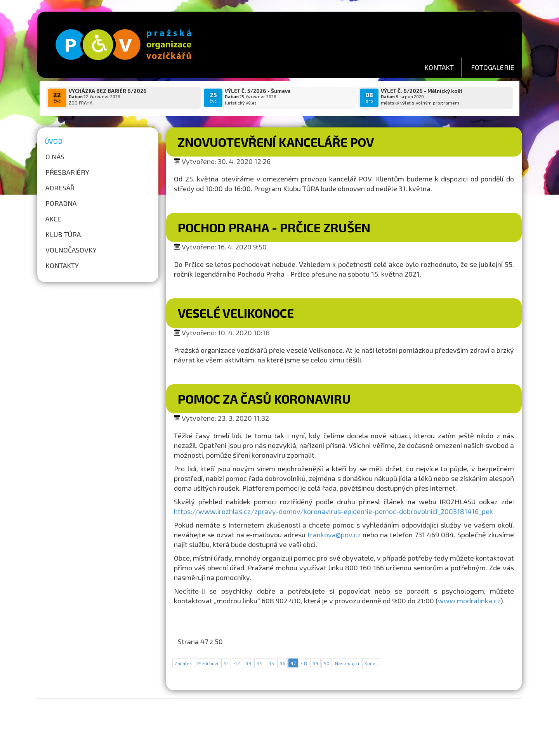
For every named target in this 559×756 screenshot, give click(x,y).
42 (237, 663)
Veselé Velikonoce (236, 313)
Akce (53, 219)
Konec (371, 663)
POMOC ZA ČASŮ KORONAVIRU (264, 399)
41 (226, 663)
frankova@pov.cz (334, 535)
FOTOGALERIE (493, 67)
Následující (347, 663)
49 (315, 663)
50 (327, 663)
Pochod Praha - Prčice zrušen (274, 227)
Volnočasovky (71, 250)
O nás (55, 157)
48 (304, 663)
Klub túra (63, 234)
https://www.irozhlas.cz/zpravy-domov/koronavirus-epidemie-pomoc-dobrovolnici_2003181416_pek (333, 511)
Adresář (60, 188)
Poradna (61, 203)
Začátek (183, 663)
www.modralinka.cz (469, 601)
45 (271, 663)
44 (260, 663)
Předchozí (208, 663)
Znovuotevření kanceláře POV (276, 142)
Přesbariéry (67, 172)
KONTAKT (439, 67)
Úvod (54, 141)
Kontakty (62, 265)
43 (248, 663)
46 (282, 663)
